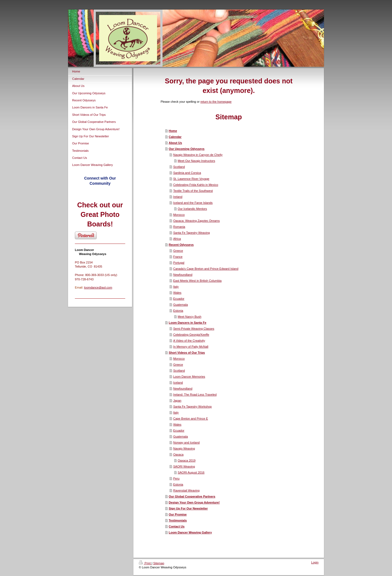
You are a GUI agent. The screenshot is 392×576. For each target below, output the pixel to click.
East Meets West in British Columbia (197, 281)
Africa (177, 239)
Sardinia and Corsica (187, 173)
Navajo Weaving (184, 448)
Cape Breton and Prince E (191, 419)
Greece (178, 251)
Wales (177, 293)
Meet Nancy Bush (190, 317)
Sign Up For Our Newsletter (188, 508)
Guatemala (180, 305)
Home (173, 131)
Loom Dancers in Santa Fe (188, 323)
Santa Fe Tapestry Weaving (192, 233)
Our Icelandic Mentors (192, 209)
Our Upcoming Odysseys (187, 149)
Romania (179, 227)
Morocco (179, 215)
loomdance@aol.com (98, 287)
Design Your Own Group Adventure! (194, 502)
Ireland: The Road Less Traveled (195, 395)
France (178, 257)
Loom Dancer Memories (189, 377)
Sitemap (159, 563)
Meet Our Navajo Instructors (197, 161)
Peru (176, 478)
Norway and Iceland (186, 442)
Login (315, 562)
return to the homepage (216, 102)
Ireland (178, 197)
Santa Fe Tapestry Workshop (192, 407)
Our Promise (178, 514)
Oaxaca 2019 (187, 460)
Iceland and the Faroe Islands (193, 203)
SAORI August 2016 (191, 472)
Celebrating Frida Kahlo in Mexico (196, 185)
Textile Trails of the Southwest (193, 191)
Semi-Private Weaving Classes (194, 329)
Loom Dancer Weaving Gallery (190, 532)
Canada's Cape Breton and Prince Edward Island (206, 269)
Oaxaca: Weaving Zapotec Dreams (196, 221)
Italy (176, 287)
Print (145, 563)
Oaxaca (178, 454)
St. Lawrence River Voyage (191, 179)
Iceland (178, 383)
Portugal (179, 263)
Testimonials (178, 520)
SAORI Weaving (184, 466)
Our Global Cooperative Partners (192, 496)
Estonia (178, 311)
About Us (175, 143)
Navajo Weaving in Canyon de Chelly (198, 155)
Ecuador (179, 299)
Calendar (175, 137)
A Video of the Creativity (189, 341)
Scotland (179, 167)
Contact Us (177, 526)
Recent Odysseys (181, 245)
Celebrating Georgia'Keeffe (191, 335)
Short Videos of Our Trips (187, 353)
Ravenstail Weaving (186, 490)
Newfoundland (183, 275)
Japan (177, 401)
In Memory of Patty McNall (191, 347)
